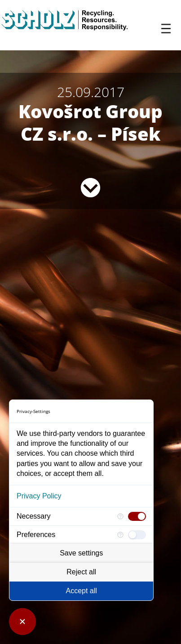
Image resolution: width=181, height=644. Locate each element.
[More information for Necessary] (120, 516)
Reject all (81, 572)
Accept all (82, 591)
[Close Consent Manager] (22, 622)
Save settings (81, 553)
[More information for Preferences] (120, 535)
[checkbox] (137, 516)
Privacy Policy (39, 496)
